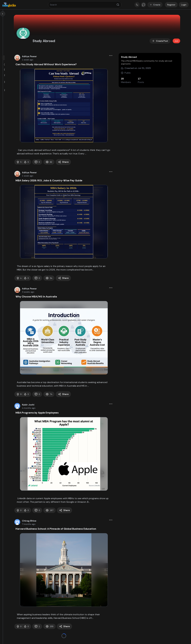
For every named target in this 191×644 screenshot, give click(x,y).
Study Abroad (153, 57)
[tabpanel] (93, 106)
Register (171, 5)
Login (184, 5)
